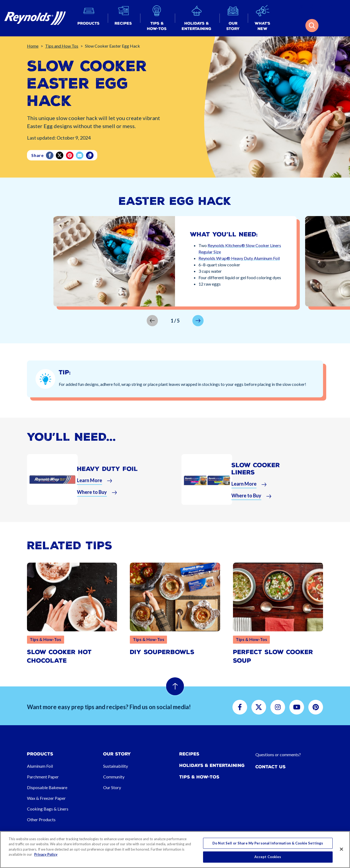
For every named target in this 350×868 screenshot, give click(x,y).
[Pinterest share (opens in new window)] (70, 155)
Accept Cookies (268, 857)
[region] (175, 850)
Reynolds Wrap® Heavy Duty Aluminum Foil (239, 258)
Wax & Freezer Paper (46, 798)
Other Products (41, 819)
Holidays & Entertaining (212, 765)
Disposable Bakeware (47, 787)
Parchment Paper (43, 777)
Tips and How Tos (62, 46)
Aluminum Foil (40, 766)
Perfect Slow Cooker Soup (273, 656)
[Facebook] (50, 155)
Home (33, 46)
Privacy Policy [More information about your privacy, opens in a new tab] (46, 854)
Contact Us (271, 767)
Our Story (112, 787)
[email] (80, 155)
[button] (89, 18)
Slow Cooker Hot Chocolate (59, 656)
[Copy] (90, 155)
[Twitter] (60, 155)
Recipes (189, 754)
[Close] (341, 849)
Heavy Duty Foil (107, 469)
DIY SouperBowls (162, 652)
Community (114, 777)
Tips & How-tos (199, 777)
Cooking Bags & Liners (48, 809)
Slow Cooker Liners (256, 469)
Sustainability (116, 766)
